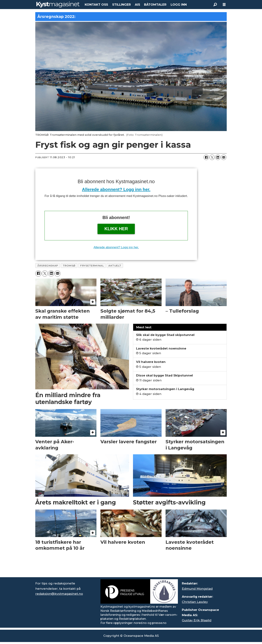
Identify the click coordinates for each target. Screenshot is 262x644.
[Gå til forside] (58, 5)
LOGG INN (179, 5)
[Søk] (215, 5)
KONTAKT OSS (96, 5)
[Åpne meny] (224, 5)
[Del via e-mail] (224, 157)
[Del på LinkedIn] (218, 157)
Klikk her (116, 229)
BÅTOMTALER (155, 5)
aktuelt (115, 266)
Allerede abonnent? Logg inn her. (116, 189)
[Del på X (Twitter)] (212, 157)
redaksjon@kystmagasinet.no (59, 594)
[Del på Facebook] (206, 157)
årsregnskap (48, 266)
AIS (137, 5)
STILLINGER (122, 5)
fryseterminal (92, 266)
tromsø (69, 266)
